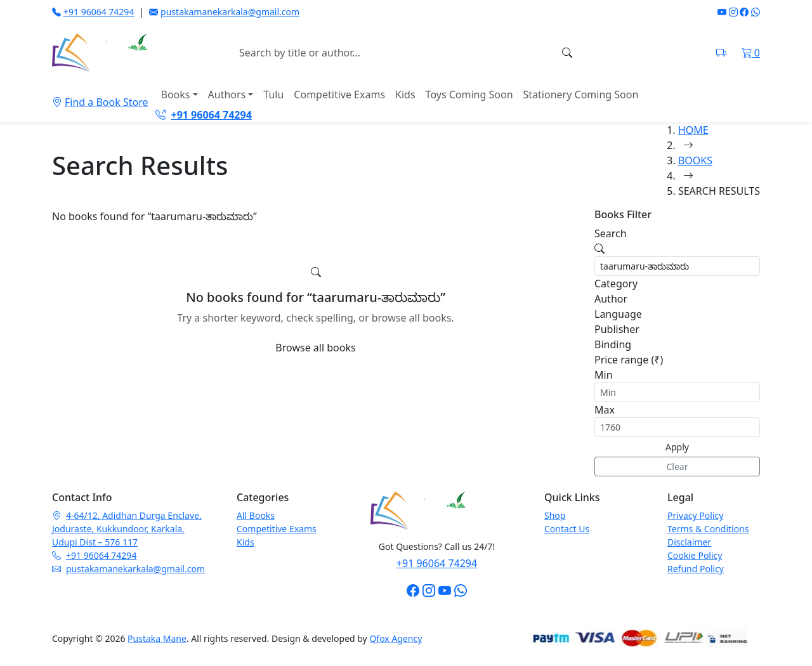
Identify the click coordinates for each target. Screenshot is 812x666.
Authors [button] (227, 95)
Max (605, 410)
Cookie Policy (695, 555)
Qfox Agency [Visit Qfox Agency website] (396, 638)
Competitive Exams (339, 95)
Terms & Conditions (708, 529)
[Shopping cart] (751, 53)
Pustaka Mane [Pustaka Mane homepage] (157, 638)
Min (604, 375)
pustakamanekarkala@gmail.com (224, 12)
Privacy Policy (695, 515)
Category (616, 284)
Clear (678, 467)
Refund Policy (696, 569)
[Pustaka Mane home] (119, 53)
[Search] (567, 53)
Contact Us (567, 529)
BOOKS (695, 160)
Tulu (273, 95)
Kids (405, 95)
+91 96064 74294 (93, 12)
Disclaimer (689, 542)
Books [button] (175, 95)
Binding (613, 344)
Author (611, 299)
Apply (677, 447)
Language (618, 314)
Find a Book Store (100, 102)
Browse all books (315, 348)
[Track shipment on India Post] (721, 53)
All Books (256, 515)
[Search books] (393, 53)
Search (611, 233)
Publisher (617, 329)
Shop (555, 515)
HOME (693, 130)
